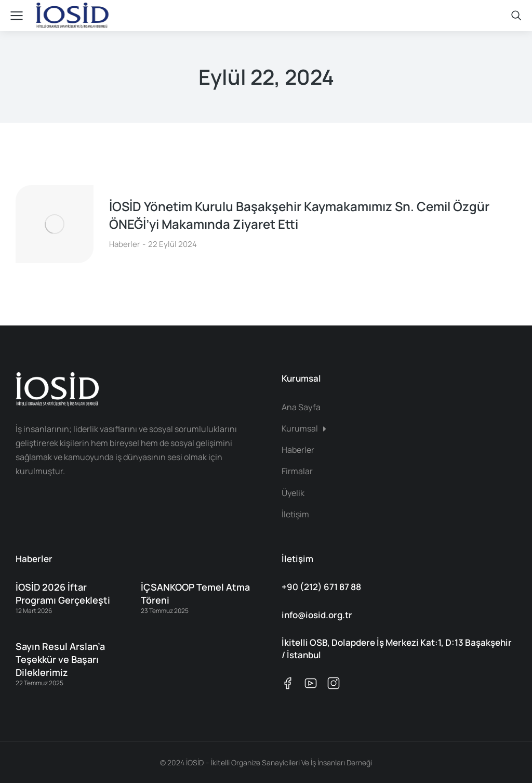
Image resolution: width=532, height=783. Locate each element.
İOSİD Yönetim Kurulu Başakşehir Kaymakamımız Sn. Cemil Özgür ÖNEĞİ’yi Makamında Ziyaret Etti (299, 215)
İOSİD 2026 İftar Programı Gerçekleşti (63, 593)
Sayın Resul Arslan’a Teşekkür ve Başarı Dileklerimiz (60, 659)
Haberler (124, 244)
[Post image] (55, 224)
